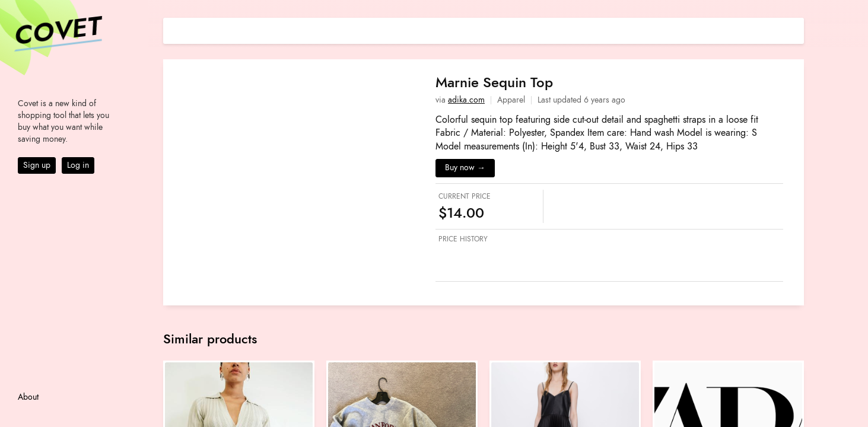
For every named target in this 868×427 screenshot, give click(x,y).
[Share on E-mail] (795, 29)
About (28, 397)
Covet (57, 32)
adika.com (466, 100)
